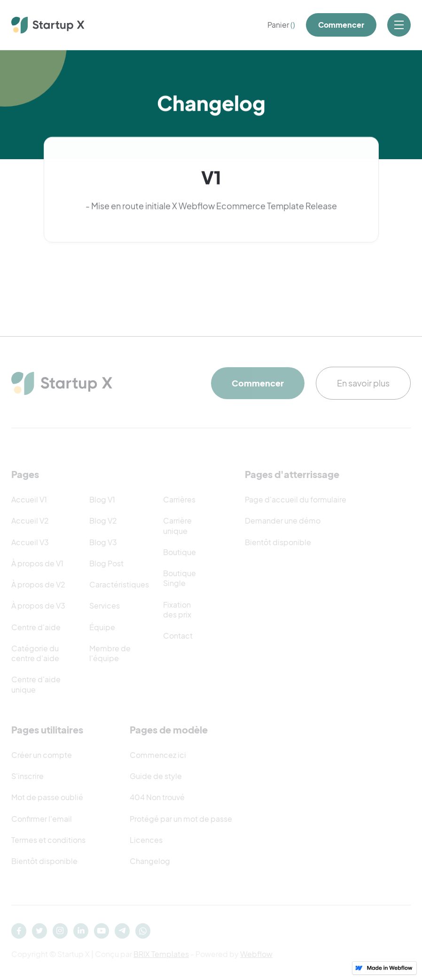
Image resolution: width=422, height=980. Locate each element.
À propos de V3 (38, 606)
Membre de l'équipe (110, 653)
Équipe (102, 627)
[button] (281, 25)
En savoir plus (363, 383)
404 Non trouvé (157, 797)
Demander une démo (283, 521)
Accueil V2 (30, 521)
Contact (178, 636)
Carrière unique (177, 525)
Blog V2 (103, 521)
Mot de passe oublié (47, 797)
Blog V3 (103, 542)
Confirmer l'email (42, 819)
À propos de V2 (38, 584)
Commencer (341, 25)
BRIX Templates (161, 954)
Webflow (256, 954)
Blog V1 (102, 499)
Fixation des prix (177, 610)
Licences (146, 840)
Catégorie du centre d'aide (35, 653)
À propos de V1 (37, 563)
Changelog (150, 861)
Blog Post (106, 563)
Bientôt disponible (278, 542)
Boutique (180, 552)
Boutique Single (180, 578)
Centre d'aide (36, 627)
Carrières (179, 499)
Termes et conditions (48, 840)
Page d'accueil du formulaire (296, 499)
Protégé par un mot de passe (181, 819)
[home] (48, 25)
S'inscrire (27, 776)
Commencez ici (158, 755)
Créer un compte (42, 755)
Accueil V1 (29, 499)
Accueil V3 (30, 542)
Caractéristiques (119, 584)
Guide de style (156, 776)
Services (105, 606)
